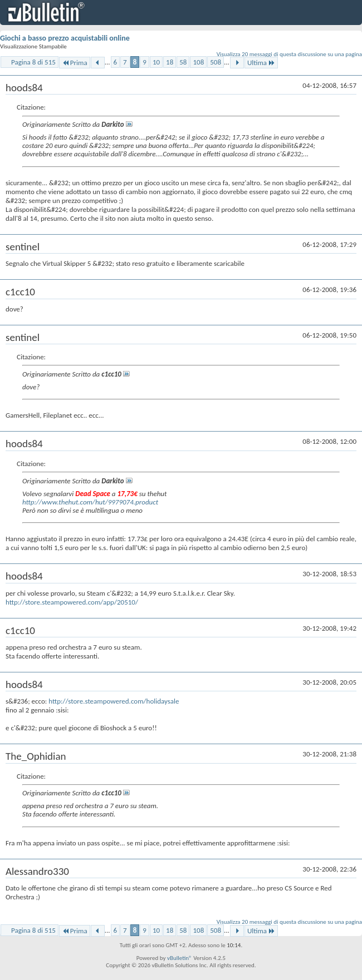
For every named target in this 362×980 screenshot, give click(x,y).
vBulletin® (180, 958)
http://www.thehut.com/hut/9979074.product (90, 502)
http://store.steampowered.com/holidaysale (114, 701)
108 (198, 62)
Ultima (261, 63)
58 (183, 62)
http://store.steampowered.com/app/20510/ (72, 602)
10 (156, 62)
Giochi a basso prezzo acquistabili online (65, 38)
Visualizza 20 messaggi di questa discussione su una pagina (289, 54)
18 (170, 62)
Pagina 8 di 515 (33, 62)
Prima (75, 63)
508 (216, 62)
